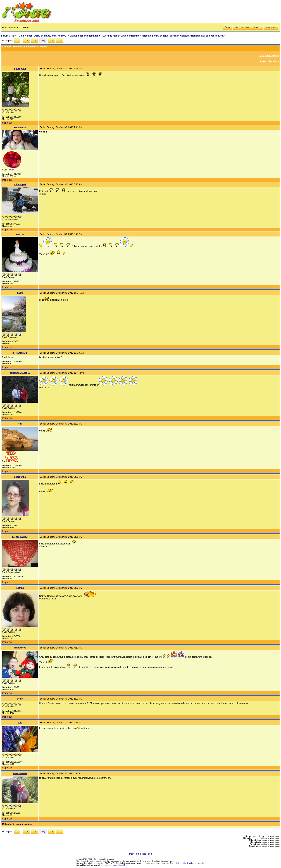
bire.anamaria (20, 353)
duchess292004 (20, 537)
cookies (101, 863)
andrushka (20, 477)
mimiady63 (20, 184)
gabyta (20, 234)
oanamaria (20, 127)
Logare (258, 27)
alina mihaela (20, 773)
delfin (20, 699)
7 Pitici (90, 859)
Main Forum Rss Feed (141, 854)
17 (60, 41)
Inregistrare (271, 27)
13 (27, 41)
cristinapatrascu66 (20, 373)
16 (52, 41)
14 (35, 41)
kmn (20, 723)
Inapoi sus (7, 123)
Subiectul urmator (269, 61)
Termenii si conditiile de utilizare (183, 863)
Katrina (20, 588)
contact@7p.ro (122, 865)
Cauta (228, 27)
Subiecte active (242, 27)
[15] (43, 41)
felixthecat (20, 648)
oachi (20, 293)
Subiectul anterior (269, 56)
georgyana (20, 68)
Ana (20, 424)
